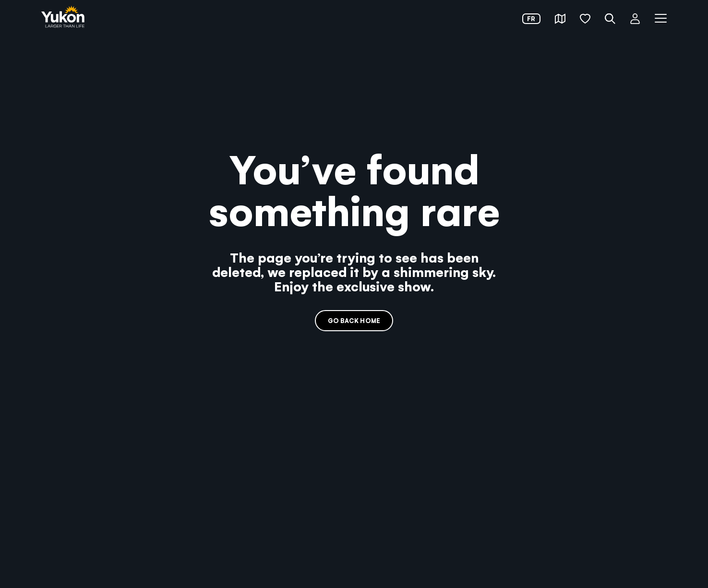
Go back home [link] (354, 320)
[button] (560, 19)
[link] (63, 18)
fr (531, 18)
